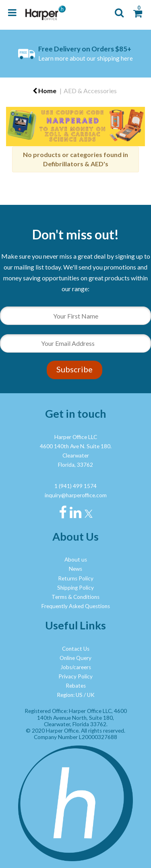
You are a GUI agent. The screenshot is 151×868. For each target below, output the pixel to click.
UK (91, 695)
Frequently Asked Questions (76, 606)
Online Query (75, 658)
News (75, 569)
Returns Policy (76, 578)
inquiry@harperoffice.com (76, 495)
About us (76, 560)
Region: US (70, 695)
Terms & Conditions (75, 597)
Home (44, 91)
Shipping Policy (75, 588)
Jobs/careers (76, 667)
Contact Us (76, 649)
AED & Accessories (90, 91)
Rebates (76, 686)
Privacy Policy (75, 676)
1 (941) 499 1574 (75, 486)
